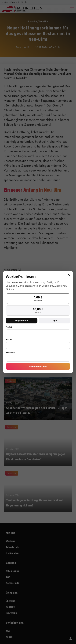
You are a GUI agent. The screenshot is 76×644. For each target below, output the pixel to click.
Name (9, 327)
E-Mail (9, 339)
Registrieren (22, 321)
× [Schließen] (69, 275)
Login (54, 321)
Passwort (11, 352)
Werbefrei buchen (38, 366)
